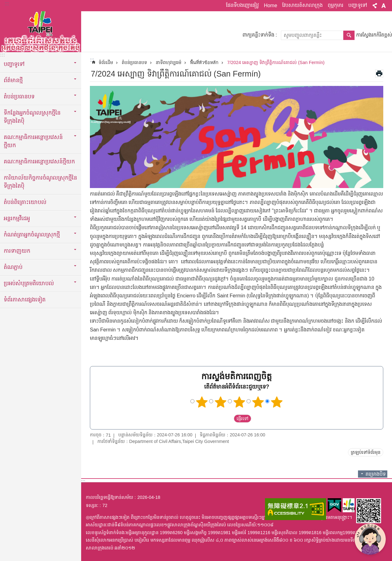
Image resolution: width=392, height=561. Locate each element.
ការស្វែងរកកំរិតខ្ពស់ (374, 35)
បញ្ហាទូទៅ (358, 5)
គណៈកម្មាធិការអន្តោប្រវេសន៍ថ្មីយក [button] (33, 141)
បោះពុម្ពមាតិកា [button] (379, 73)
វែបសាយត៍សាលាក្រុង (302, 5)
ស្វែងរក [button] (349, 35)
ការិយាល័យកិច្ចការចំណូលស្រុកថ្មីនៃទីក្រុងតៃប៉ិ (40, 182)
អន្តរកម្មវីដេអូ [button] (17, 218)
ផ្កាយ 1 (202, 402)
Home (270, 5)
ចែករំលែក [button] (375, 6)
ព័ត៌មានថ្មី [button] (13, 80)
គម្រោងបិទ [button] (376, 474)
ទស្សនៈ (92, 505)
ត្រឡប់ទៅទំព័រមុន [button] (366, 452)
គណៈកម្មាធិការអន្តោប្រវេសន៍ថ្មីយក (39, 161)
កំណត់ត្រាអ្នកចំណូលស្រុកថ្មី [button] (32, 235)
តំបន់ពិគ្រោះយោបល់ (25, 202)
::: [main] (92, 60)
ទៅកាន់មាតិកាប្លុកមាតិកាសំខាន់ (3, 3)
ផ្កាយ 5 (277, 402)
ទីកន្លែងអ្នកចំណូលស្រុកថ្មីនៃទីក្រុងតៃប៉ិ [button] (32, 117)
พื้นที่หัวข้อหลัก (204, 62)
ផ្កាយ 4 (258, 402)
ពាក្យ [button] (384, 6)
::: (7, 4)
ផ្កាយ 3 (239, 402)
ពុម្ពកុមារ (336, 5)
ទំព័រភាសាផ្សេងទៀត (25, 300)
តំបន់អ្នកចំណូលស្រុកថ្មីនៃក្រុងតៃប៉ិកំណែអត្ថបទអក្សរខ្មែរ (41, 30)
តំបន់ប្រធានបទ (134, 62)
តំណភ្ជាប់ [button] (13, 267)
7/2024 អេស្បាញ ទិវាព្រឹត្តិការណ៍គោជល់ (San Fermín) (276, 62)
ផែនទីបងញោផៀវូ (242, 5)
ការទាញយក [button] (17, 251)
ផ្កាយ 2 (221, 402)
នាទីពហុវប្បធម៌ (169, 62)
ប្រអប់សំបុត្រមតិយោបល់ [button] (29, 283)
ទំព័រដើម (106, 62)
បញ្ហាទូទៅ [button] (14, 64)
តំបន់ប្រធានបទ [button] (19, 97)
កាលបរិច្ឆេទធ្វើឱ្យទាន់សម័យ (110, 497)
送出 (228, 419)
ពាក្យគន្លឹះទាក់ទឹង (258, 35)
